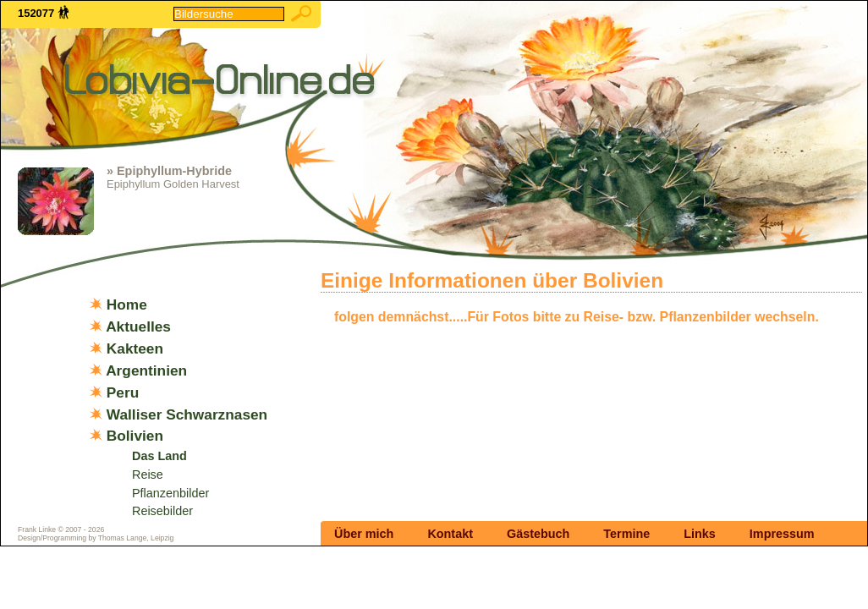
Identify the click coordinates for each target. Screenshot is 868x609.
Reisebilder (162, 511)
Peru (123, 392)
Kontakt (450, 534)
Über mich (364, 534)
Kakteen (135, 348)
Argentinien (146, 370)
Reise (148, 475)
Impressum (782, 534)
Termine (626, 534)
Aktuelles (138, 326)
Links (700, 534)
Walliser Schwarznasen (187, 414)
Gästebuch (538, 534)
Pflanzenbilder (170, 493)
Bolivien (135, 436)
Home (127, 304)
